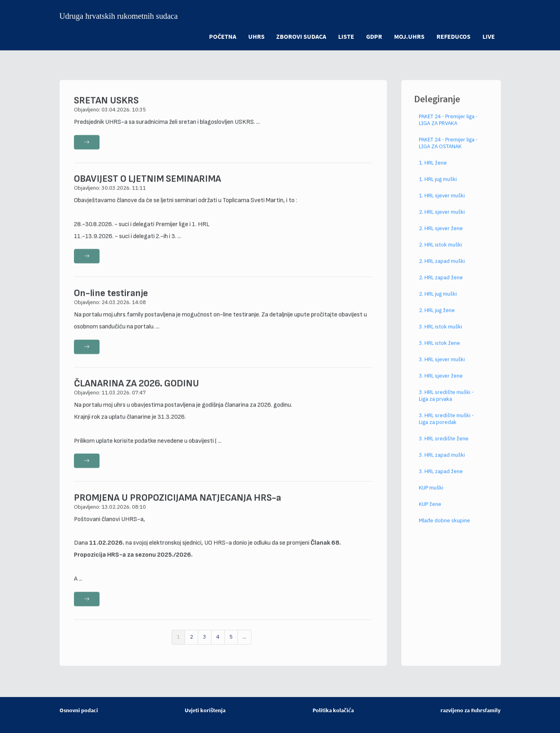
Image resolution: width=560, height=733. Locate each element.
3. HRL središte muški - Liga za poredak (446, 427)
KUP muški (431, 496)
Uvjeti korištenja (205, 710)
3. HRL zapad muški (442, 463)
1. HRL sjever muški (442, 204)
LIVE (489, 36)
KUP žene (430, 512)
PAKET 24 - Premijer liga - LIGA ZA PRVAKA (448, 128)
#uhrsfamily (486, 710)
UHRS (256, 36)
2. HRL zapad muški (442, 269)
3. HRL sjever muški (442, 367)
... (244, 645)
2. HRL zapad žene (441, 286)
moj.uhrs (409, 36)
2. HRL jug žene (437, 318)
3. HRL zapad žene (441, 479)
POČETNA (222, 36)
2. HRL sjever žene (441, 236)
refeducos (453, 36)
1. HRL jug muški (438, 187)
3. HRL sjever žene (441, 384)
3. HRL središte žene (444, 447)
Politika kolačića (333, 710)
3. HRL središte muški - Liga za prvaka (446, 404)
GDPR (374, 36)
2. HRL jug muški (438, 302)
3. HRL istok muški (440, 335)
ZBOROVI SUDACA (301, 36)
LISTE (346, 36)
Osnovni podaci (79, 710)
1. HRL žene (433, 171)
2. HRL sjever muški (442, 220)
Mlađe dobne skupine (444, 529)
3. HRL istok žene (439, 351)
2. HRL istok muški (440, 253)
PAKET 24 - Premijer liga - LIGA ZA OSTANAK (448, 151)
